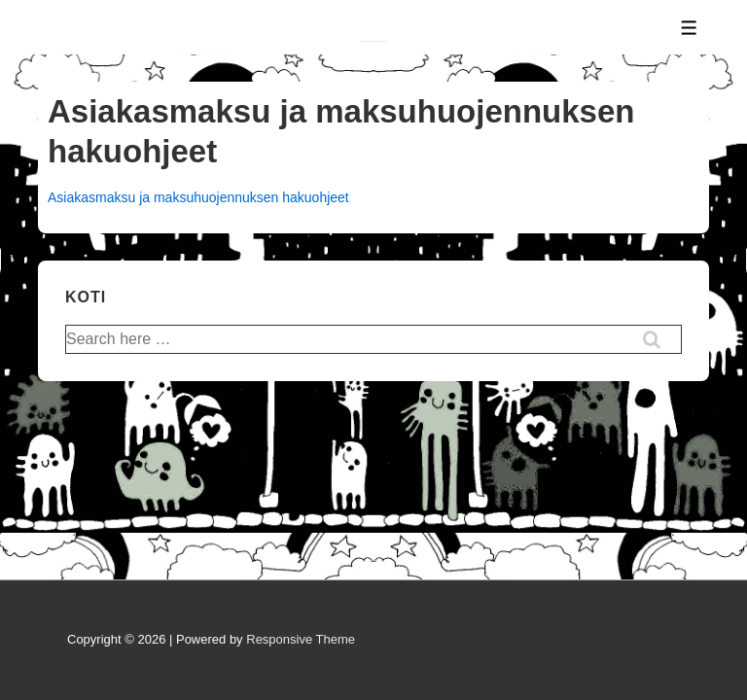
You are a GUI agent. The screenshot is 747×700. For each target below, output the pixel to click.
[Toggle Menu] (689, 28)
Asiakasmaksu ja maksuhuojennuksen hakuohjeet (198, 197)
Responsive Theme (301, 639)
